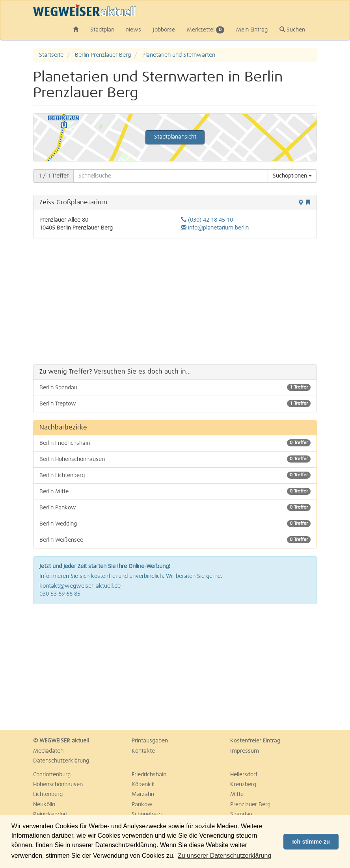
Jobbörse (164, 30)
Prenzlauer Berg (250, 805)
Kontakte (143, 751)
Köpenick (143, 785)
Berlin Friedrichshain (175, 443)
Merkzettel (206, 30)
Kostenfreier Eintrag (255, 741)
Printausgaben (150, 741)
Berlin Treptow (175, 403)
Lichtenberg (48, 794)
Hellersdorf (244, 775)
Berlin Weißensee (175, 540)
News (134, 30)
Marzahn (143, 794)
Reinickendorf (50, 814)
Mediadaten (48, 751)
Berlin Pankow (175, 507)
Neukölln (44, 805)
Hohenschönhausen (58, 785)
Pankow (142, 805)
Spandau (241, 814)
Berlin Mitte (175, 491)
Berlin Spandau (175, 387)
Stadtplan (102, 30)
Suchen (292, 30)
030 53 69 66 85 (60, 594)
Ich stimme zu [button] (311, 842)
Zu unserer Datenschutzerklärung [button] (224, 856)
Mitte (237, 794)
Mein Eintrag (252, 30)
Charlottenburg (52, 775)
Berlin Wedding (175, 524)
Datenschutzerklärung (61, 761)
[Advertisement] (175, 301)
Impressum (245, 751)
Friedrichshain (149, 775)
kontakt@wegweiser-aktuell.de (80, 586)
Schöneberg (147, 814)
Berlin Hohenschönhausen (175, 459)
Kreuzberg (243, 785)
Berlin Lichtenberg (175, 475)
